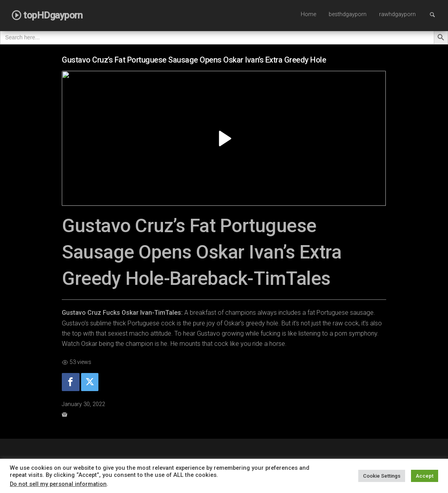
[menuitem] (308, 15)
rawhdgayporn (397, 14)
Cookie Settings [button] (382, 476)
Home (308, 14)
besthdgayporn (348, 14)
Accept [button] (425, 476)
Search (436, 14)
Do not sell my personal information (58, 484)
